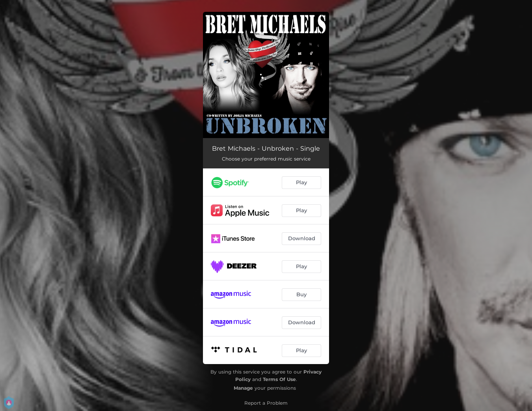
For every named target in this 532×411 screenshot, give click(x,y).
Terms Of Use (279, 379)
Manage (243, 388)
